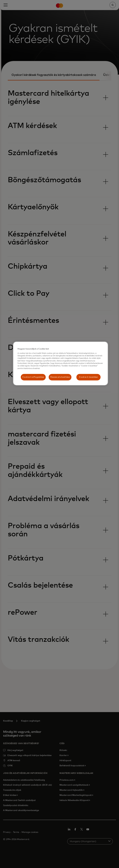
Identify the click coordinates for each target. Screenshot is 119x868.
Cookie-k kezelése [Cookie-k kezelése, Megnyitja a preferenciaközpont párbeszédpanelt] (88, 377)
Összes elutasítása (60, 377)
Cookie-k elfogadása (33, 377)
